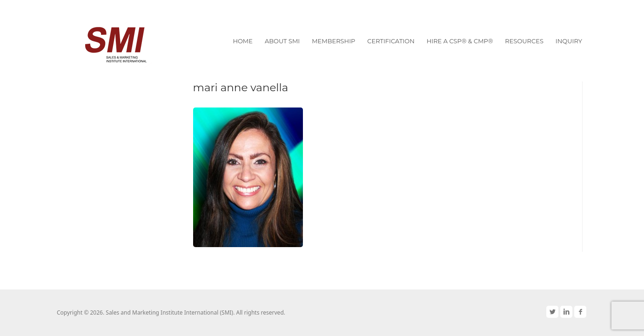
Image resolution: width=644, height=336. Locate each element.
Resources (524, 41)
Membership (333, 41)
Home (243, 41)
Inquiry (569, 41)
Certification (391, 41)
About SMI (282, 41)
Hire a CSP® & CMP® (460, 41)
